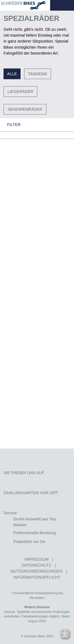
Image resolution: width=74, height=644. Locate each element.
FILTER (10, 125)
